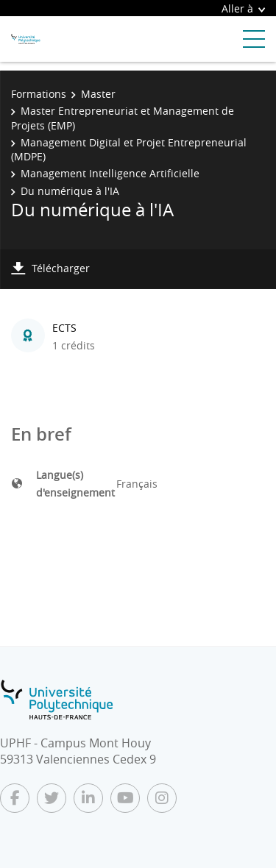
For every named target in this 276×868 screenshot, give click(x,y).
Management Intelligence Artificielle (110, 173)
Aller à (243, 8)
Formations (39, 94)
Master (98, 94)
